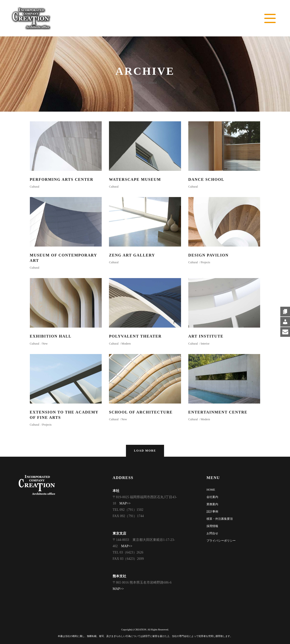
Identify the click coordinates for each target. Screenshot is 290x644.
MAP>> (125, 503)
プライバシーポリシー (221, 541)
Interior (205, 344)
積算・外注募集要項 (220, 519)
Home (137, 83)
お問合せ (212, 533)
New (45, 344)
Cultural (35, 187)
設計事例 (212, 512)
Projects (205, 262)
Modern (126, 344)
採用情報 (212, 526)
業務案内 (212, 504)
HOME (211, 490)
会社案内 (212, 497)
